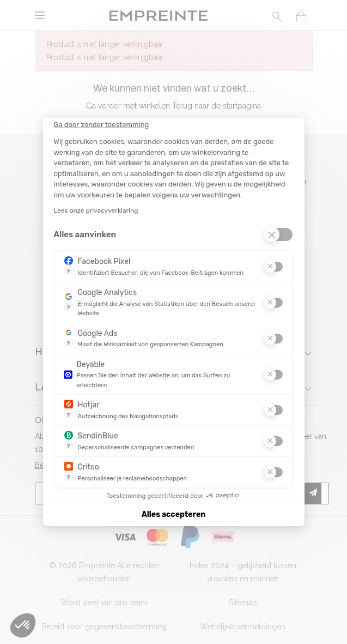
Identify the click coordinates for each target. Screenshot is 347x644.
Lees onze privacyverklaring (96, 210)
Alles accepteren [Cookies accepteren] (173, 514)
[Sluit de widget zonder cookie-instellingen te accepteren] (102, 125)
